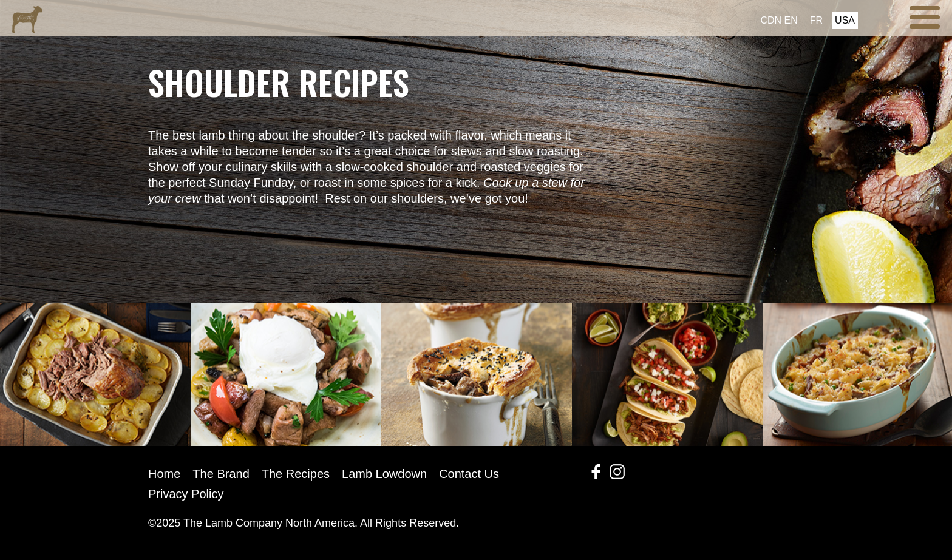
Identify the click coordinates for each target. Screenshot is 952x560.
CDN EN (779, 20)
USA (845, 20)
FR (816, 20)
